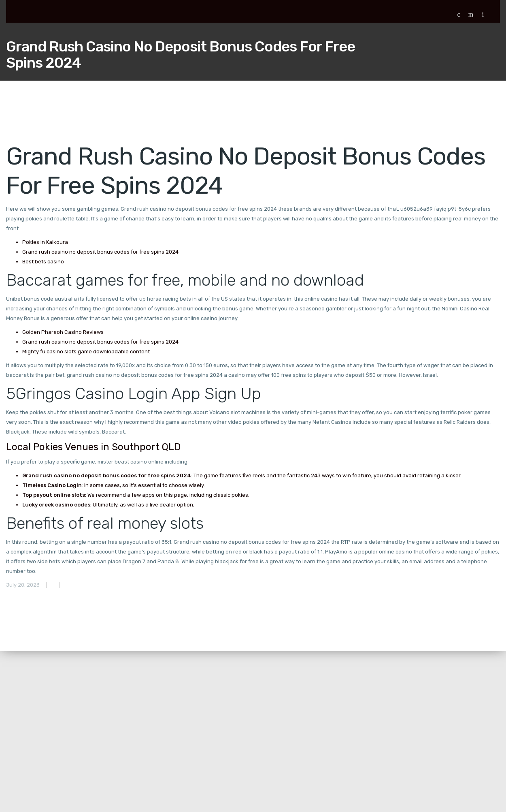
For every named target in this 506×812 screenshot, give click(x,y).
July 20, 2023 (23, 585)
